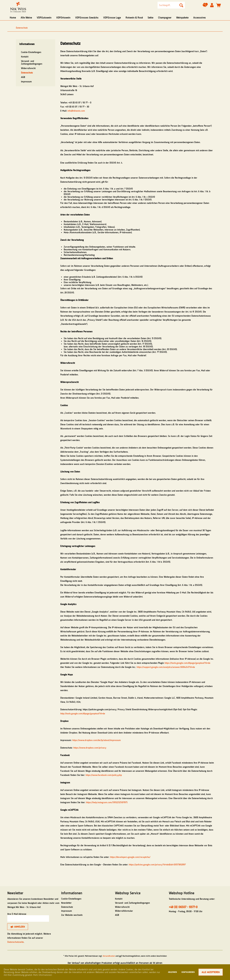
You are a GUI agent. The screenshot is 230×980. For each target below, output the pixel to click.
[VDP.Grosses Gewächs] (87, 18)
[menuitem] (171, 5)
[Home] (13, 18)
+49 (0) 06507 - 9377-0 (183, 907)
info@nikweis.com (76, 111)
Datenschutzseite (16, 942)
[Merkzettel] (205, 6)
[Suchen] (181, 5)
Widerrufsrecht (28, 68)
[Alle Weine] (26, 18)
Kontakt (25, 57)
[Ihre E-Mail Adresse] (28, 918)
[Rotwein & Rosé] (134, 18)
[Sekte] (150, 18)
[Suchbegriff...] (171, 5)
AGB (23, 77)
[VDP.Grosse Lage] (112, 18)
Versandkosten (109, 956)
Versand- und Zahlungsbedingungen (32, 62)
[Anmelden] (18, 927)
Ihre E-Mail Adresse (17, 914)
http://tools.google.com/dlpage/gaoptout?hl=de (83, 713)
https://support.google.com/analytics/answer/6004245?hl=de (166, 667)
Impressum (26, 81)
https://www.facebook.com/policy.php (104, 775)
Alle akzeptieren (211, 972)
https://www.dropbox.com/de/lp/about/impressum (97, 740)
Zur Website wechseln (72, 915)
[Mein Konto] (212, 5)
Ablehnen (172, 972)
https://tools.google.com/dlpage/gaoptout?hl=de (187, 663)
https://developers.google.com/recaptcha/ (130, 857)
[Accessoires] (199, 18)
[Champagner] (165, 18)
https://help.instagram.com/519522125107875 (107, 802)
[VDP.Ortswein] (63, 18)
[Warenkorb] (218, 5)
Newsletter (66, 903)
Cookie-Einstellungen (31, 52)
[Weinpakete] (182, 18)
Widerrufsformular (124, 911)
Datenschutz (27, 73)
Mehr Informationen (43, 975)
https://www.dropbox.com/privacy (90, 748)
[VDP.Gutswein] (44, 18)
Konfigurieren (188, 972)
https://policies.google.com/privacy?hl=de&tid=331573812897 (157, 865)
